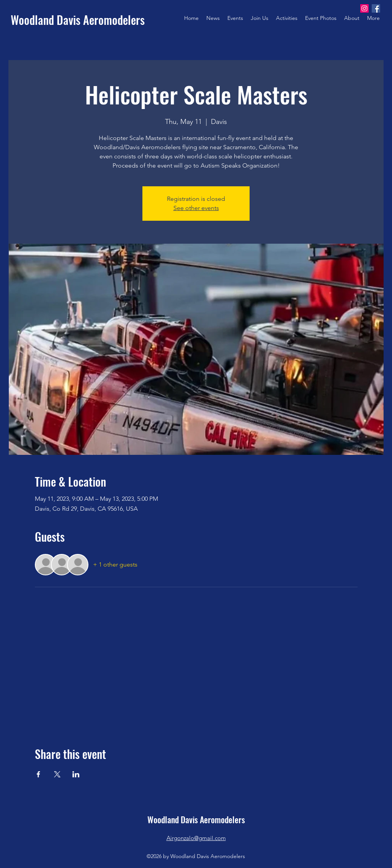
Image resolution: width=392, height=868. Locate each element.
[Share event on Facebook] (38, 774)
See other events (196, 208)
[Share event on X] (57, 774)
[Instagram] (364, 8)
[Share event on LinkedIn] (76, 774)
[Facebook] (376, 8)
